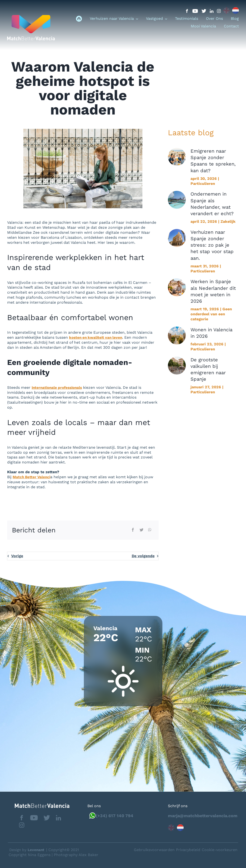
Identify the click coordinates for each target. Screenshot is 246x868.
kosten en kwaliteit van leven (97, 337)
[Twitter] (141, 530)
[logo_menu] (31, 17)
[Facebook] (133, 530)
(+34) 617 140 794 (115, 815)
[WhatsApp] (150, 530)
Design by (28, 850)
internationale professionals (59, 387)
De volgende (143, 556)
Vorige (17, 556)
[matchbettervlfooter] (38, 805)
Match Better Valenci (32, 477)
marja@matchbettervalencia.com (203, 815)
